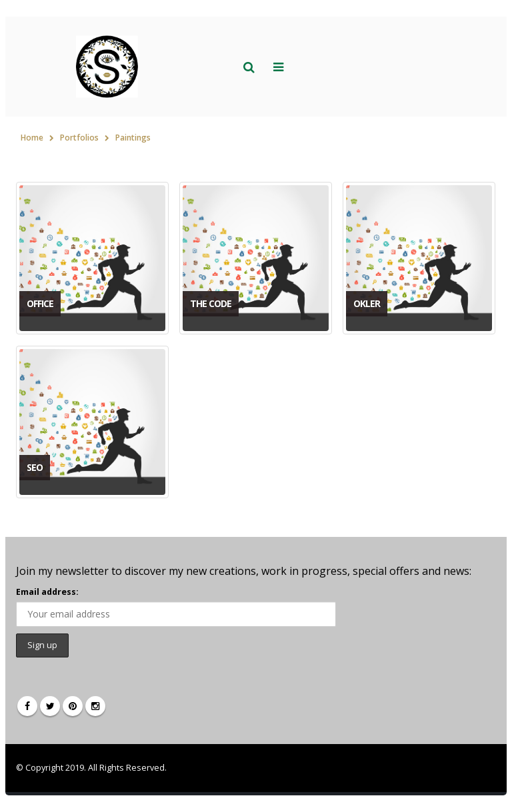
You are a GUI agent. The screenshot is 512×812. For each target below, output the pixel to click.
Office (40, 303)
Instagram (95, 706)
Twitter (50, 706)
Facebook (27, 706)
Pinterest (73, 706)
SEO (35, 467)
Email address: (47, 592)
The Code (211, 303)
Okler (367, 303)
